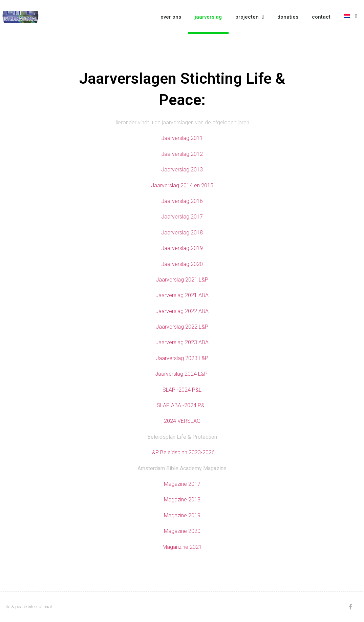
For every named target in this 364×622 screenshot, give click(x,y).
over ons (171, 17)
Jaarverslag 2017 (182, 217)
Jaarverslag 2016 (182, 201)
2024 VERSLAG (182, 421)
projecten (250, 17)
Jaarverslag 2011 (182, 138)
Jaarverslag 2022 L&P (182, 327)
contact (321, 17)
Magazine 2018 (182, 500)
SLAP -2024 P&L (182, 390)
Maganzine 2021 (182, 547)
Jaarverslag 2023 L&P (182, 358)
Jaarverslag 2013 (182, 170)
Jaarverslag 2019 (182, 248)
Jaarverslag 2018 (182, 233)
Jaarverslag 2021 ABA (182, 295)
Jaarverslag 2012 (182, 154)
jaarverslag (208, 17)
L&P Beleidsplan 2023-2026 (182, 452)
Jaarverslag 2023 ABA (182, 342)
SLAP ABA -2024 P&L (182, 405)
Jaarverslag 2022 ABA (182, 311)
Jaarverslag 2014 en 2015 (182, 185)
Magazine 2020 (182, 531)
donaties (288, 17)
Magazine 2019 (182, 515)
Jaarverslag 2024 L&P (182, 374)
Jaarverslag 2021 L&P (182, 280)
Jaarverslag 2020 (182, 264)
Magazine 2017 (182, 484)
